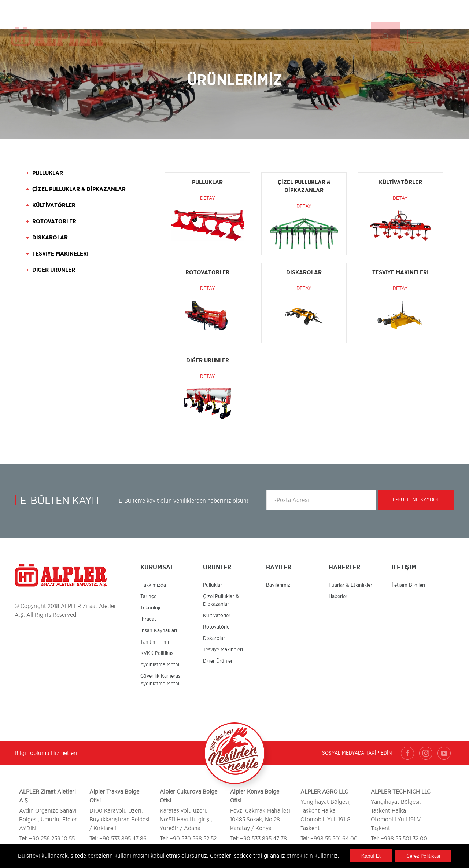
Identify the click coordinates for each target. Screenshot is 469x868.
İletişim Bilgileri (408, 585)
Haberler (338, 597)
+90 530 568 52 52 (193, 839)
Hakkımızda (153, 585)
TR (414, 15)
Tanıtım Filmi (155, 642)
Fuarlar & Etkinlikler (350, 585)
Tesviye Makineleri (60, 254)
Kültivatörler (54, 205)
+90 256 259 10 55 (52, 839)
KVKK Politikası (157, 653)
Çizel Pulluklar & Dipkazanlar (79, 189)
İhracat (148, 619)
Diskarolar (50, 238)
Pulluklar (48, 173)
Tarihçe (148, 597)
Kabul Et (371, 856)
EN (428, 14)
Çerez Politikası (423, 856)
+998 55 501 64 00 (334, 839)
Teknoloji (150, 608)
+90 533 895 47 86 (123, 839)
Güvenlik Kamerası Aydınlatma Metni (161, 680)
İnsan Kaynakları (159, 631)
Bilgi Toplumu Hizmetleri (46, 753)
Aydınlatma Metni (160, 665)
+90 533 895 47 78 (263, 839)
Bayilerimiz (278, 585)
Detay (208, 198)
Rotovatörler (54, 221)
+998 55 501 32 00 (404, 839)
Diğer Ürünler (54, 270)
